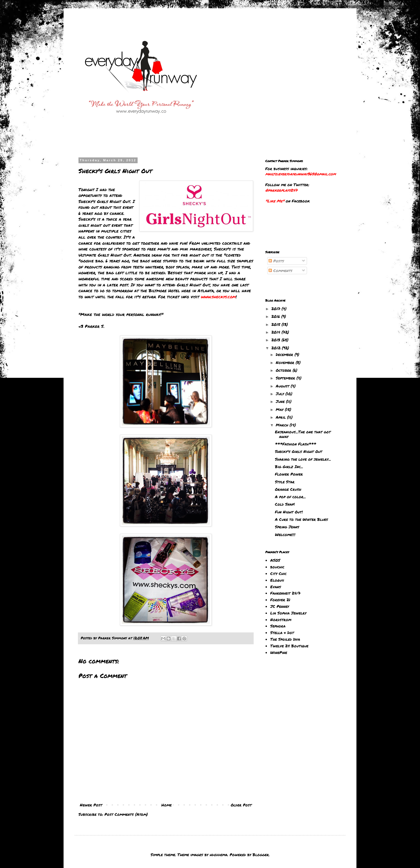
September (286, 378)
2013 (276, 340)
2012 (277, 348)
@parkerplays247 (281, 190)
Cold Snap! (285, 504)
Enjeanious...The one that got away (303, 434)
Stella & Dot (282, 632)
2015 (276, 324)
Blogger (261, 854)
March (283, 425)
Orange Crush (288, 489)
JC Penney (280, 606)
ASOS (275, 560)
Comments (280, 270)
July (281, 394)
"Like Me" (275, 201)
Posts (276, 261)
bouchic (277, 567)
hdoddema (219, 854)
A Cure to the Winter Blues (301, 519)
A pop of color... (290, 497)
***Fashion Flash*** (296, 444)
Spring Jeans (287, 527)
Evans (276, 587)
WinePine (279, 652)
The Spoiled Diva (285, 639)
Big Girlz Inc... (289, 466)
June (281, 401)
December (285, 354)
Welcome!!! (285, 534)
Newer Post (91, 805)
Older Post (241, 805)
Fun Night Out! (289, 512)
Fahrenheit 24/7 (285, 593)
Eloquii (277, 580)
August (283, 386)
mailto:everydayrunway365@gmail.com (300, 174)
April (281, 417)
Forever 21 (280, 600)
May (280, 409)
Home (166, 805)
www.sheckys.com (218, 297)
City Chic (278, 573)
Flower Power (289, 474)
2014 (276, 332)
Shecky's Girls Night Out (299, 451)
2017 (276, 308)
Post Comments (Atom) (126, 814)
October (284, 370)
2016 (276, 316)
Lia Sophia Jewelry (288, 613)
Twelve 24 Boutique (289, 646)
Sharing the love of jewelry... (303, 459)
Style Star (285, 482)
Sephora (278, 626)
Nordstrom (281, 619)
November (286, 362)
